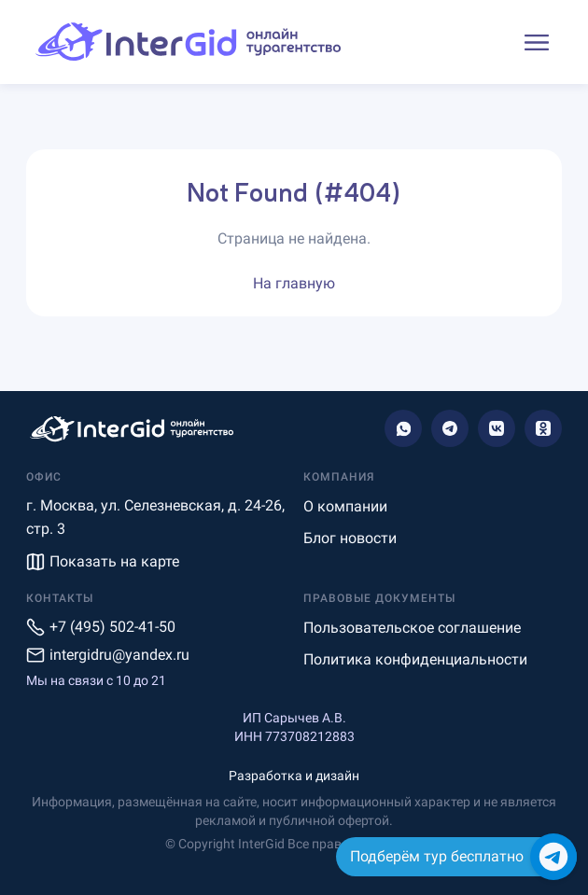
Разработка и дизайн (294, 776)
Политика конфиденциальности (415, 659)
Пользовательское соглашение (412, 628)
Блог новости (350, 538)
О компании (345, 506)
